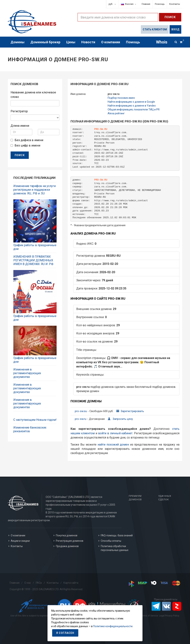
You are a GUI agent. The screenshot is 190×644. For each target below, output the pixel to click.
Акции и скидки (20, 541)
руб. (112, 4)
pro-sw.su (81, 411)
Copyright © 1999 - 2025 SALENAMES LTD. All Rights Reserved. (46, 589)
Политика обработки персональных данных (115, 548)
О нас (28, 583)
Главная (146, 4)
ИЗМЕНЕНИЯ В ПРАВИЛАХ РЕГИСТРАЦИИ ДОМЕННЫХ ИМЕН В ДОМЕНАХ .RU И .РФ (33, 260)
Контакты (175, 4)
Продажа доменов (67, 546)
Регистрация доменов (70, 541)
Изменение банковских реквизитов (30, 429)
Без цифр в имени (27, 145)
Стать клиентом (155, 29)
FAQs (39, 583)
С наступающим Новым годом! (35, 420)
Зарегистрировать (130, 411)
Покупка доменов (67, 535)
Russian (129, 4)
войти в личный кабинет (115, 433)
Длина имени (20, 126)
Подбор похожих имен (121, 98)
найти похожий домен (113, 445)
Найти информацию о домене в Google (131, 102)
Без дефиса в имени (29, 140)
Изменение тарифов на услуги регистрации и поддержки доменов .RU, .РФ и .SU (35, 190)
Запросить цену (120, 419)
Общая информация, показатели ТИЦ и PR (134, 109)
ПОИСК (20, 155)
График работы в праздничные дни (35, 247)
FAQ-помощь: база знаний (117, 535)
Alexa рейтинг (116, 113)
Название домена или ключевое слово (33, 95)
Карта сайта (71, 583)
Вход (175, 29)
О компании (18, 535)
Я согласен (65, 633)
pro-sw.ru (81, 419)
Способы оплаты (111, 541)
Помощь (160, 4)
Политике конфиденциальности (113, 626)
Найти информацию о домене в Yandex (132, 106)
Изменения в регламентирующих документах (27, 373)
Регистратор (19, 111)
